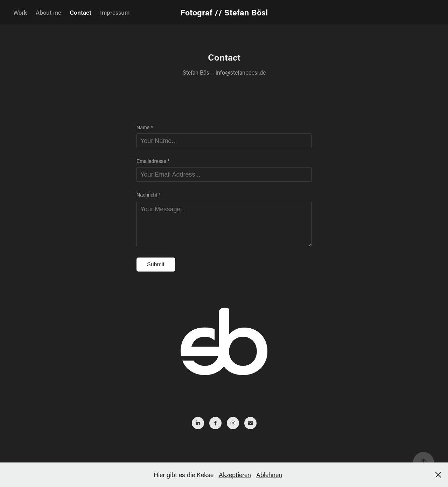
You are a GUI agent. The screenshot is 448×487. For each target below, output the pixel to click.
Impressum (115, 12)
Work (20, 12)
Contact (80, 12)
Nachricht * (148, 195)
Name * (145, 128)
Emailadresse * (153, 161)
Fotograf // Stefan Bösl (224, 12)
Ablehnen (269, 475)
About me (48, 12)
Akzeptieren (235, 475)
